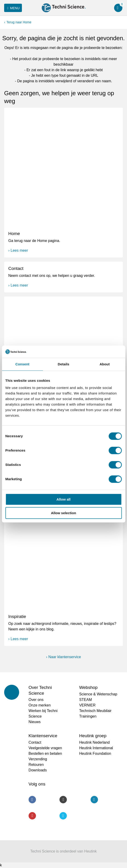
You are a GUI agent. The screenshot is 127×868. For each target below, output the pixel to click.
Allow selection (63, 513)
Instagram (63, 800)
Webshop (88, 687)
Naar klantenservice (65, 657)
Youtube (32, 816)
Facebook (32, 800)
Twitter (63, 816)
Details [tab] (64, 364)
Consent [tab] (22, 364)
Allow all (63, 499)
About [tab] (105, 364)
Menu (13, 8)
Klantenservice (43, 736)
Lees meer (19, 250)
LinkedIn (94, 800)
